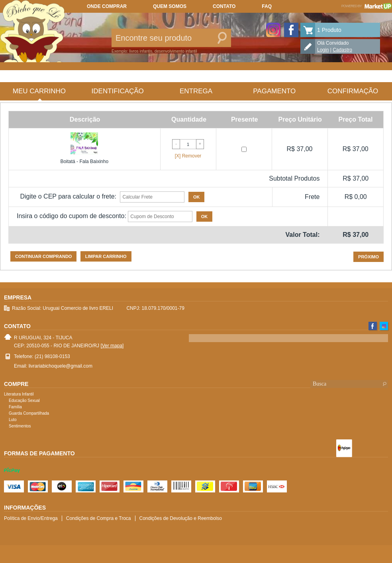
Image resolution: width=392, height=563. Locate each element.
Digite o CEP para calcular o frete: (68, 196)
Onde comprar (107, 6)
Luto (13, 420)
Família (15, 407)
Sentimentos (20, 426)
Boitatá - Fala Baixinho (84, 161)
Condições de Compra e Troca (99, 518)
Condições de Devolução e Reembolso (181, 518)
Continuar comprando (43, 256)
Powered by (367, 6)
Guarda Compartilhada (29, 413)
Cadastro (342, 50)
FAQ (267, 6)
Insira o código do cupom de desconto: (72, 216)
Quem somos (170, 6)
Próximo (368, 257)
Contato (224, 6)
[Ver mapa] (112, 346)
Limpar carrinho (106, 256)
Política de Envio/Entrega (31, 518)
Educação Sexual (24, 401)
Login (323, 50)
